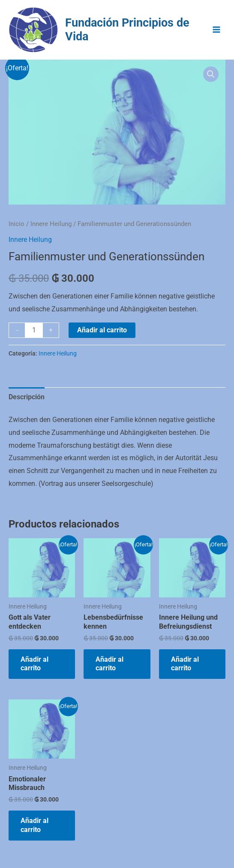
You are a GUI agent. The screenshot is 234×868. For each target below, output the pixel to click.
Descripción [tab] (27, 397)
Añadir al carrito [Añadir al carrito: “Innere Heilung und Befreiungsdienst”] (185, 664)
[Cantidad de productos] (34, 330)
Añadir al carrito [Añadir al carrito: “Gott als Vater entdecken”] (34, 664)
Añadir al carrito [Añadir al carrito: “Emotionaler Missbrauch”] (34, 825)
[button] (211, 74)
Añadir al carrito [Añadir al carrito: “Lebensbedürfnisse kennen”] (109, 664)
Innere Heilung (51, 224)
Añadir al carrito (102, 330)
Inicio (16, 224)
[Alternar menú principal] (216, 30)
